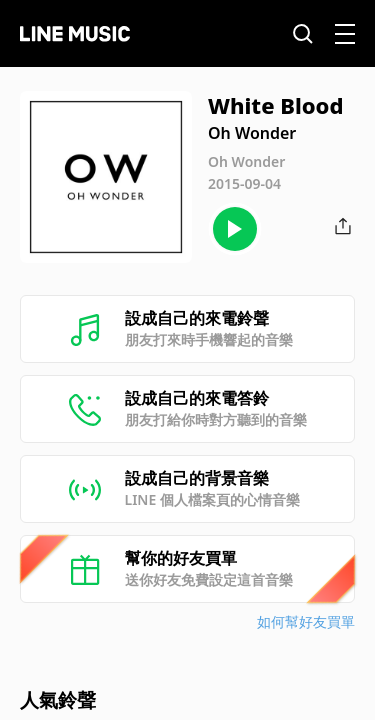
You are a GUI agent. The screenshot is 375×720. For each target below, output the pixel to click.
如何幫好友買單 (306, 621)
